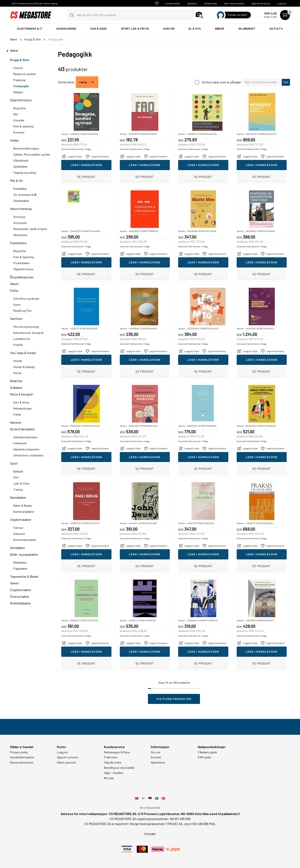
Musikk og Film (22, 311)
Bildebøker (20, 562)
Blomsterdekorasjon (26, 148)
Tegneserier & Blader (24, 576)
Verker (14, 583)
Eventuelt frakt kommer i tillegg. (76, 168)
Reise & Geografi (22, 394)
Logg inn (282, 3)
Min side (109, 778)
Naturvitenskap (21, 209)
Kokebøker (20, 189)
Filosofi (18, 68)
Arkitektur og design (26, 298)
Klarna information (22, 762)
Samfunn (16, 318)
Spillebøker (20, 166)
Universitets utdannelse (28, 455)
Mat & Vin (16, 180)
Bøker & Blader (23, 506)
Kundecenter (173, 3)
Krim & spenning (23, 126)
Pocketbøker (22, 263)
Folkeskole (20, 443)
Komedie (19, 120)
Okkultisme (20, 235)
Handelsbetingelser (22, 757)
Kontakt (156, 757)
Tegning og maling (25, 173)
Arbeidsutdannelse (25, 437)
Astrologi (19, 217)
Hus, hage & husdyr (23, 353)
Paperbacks (18, 243)
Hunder (18, 361)
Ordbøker (16, 388)
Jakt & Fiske (21, 483)
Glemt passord (66, 762)
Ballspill (18, 471)
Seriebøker (17, 548)
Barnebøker (18, 497)
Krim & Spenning (24, 257)
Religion (18, 92)
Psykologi (19, 80)
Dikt (16, 114)
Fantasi (18, 528)
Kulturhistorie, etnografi (29, 333)
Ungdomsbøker (21, 519)
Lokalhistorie (22, 339)
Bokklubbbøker (20, 603)
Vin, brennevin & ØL (25, 195)
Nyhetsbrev (158, 762)
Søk (286, 82)
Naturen (16, 422)
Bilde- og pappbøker (24, 554)
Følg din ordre (113, 762)
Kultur (14, 290)
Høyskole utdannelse (26, 449)
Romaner (19, 132)
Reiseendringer (23, 408)
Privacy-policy (19, 752)
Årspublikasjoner (22, 277)
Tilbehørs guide (207, 752)
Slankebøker (21, 201)
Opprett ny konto (261, 3)
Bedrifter (16, 381)
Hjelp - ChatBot (114, 773)
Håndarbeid (21, 160)
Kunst (17, 305)
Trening (18, 489)
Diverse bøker (20, 596)
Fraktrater (111, 757)
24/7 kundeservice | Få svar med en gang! (35, 3)
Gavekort (192, 3)
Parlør (17, 414)
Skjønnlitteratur (21, 100)
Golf (16, 477)
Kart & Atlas (21, 402)
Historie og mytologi (26, 327)
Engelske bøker (21, 590)
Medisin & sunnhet (25, 74)
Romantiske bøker (25, 540)
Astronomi (20, 223)
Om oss (156, 752)
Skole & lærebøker (22, 429)
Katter (17, 373)
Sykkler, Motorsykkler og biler (32, 154)
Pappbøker (20, 568)
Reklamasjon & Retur (117, 752)
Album (14, 284)
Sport (14, 463)
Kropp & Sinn (20, 60)
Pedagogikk (21, 86)
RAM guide (204, 757)
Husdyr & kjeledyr (24, 367)
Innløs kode (211, 3)
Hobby (14, 140)
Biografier (20, 108)
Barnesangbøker (24, 512)
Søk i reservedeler (234, 3)
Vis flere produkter (174, 699)
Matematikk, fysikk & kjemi (30, 229)
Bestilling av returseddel (119, 768)
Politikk (18, 345)
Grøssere (19, 534)
